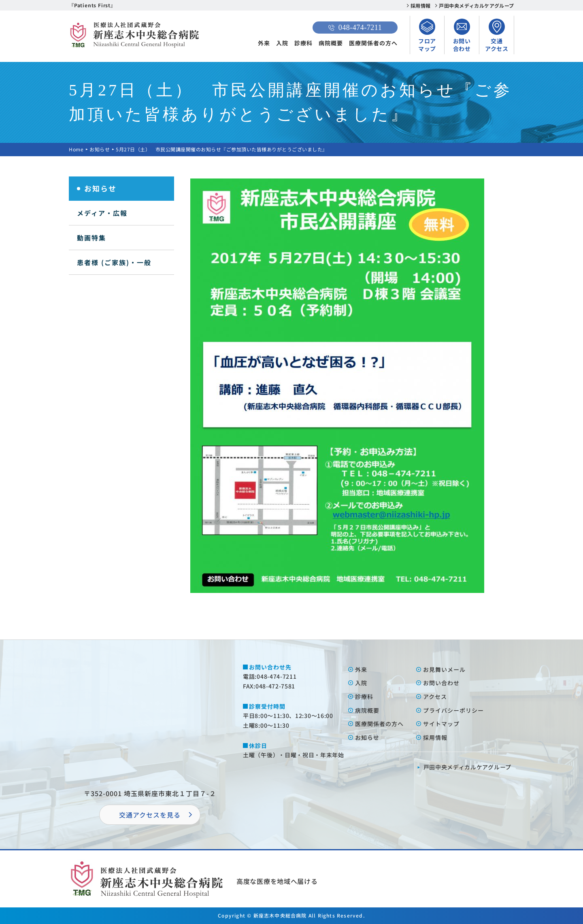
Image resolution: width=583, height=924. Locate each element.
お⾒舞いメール (444, 669)
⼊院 (361, 683)
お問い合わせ (441, 683)
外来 (264, 43)
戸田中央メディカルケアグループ (477, 5)
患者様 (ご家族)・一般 (114, 262)
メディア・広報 (102, 213)
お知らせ (100, 149)
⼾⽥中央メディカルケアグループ (468, 767)
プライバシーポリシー (453, 710)
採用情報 (421, 5)
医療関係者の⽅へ (379, 724)
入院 (282, 43)
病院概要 (331, 43)
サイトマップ (441, 724)
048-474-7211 (355, 28)
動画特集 (91, 238)
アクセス (435, 697)
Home (76, 149)
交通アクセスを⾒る (150, 815)
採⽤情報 (435, 737)
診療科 (303, 43)
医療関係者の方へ (373, 43)
